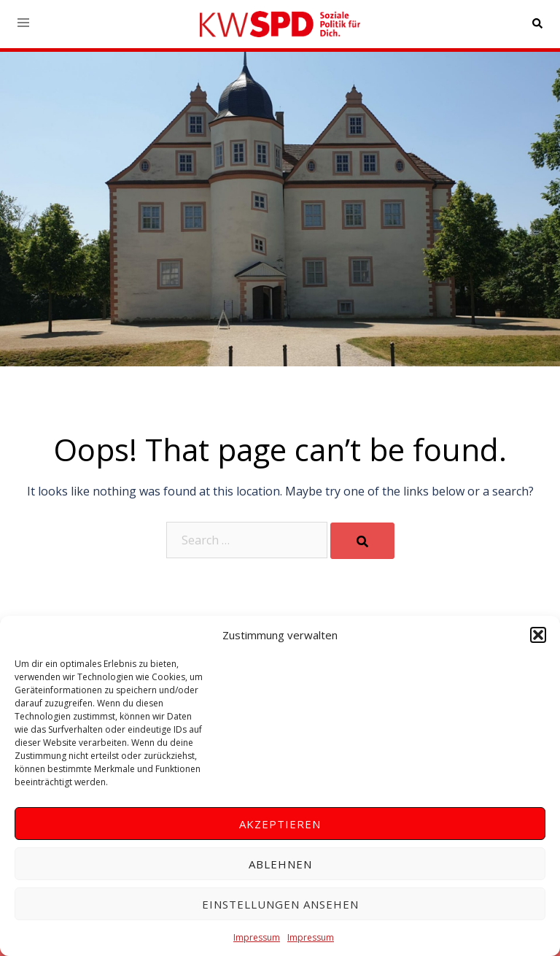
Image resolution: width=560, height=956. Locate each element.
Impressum (257, 937)
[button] (538, 635)
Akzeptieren (280, 824)
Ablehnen (280, 864)
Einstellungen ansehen (280, 904)
